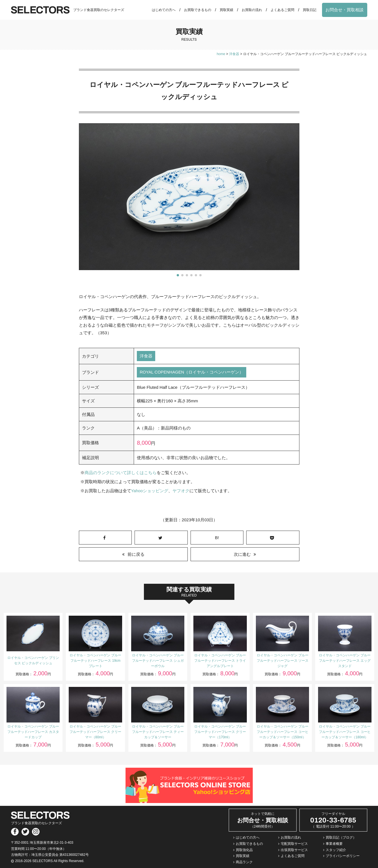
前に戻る (136, 554)
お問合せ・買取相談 (344, 10)
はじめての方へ (164, 10)
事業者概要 (334, 844)
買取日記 (310, 10)
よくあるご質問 (282, 10)
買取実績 (226, 10)
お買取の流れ (252, 10)
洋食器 (146, 356)
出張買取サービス (294, 850)
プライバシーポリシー (343, 856)
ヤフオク (181, 491)
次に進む (242, 554)
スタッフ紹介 (336, 850)
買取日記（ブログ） (341, 837)
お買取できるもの (198, 10)
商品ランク (244, 862)
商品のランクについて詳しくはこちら (121, 473)
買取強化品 (244, 850)
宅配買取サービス (294, 844)
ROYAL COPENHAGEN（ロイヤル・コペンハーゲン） (192, 373)
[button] (178, 275)
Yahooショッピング (150, 491)
